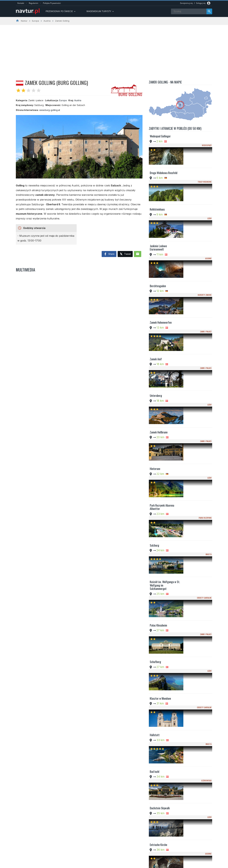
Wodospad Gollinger (160, 136)
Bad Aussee (156, 741)
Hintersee (155, 373)
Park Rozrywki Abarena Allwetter (162, 401)
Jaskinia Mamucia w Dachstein (160, 717)
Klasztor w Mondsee (160, 531)
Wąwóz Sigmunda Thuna (163, 794)
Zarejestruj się (186, 3)
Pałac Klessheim (158, 478)
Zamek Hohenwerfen (161, 268)
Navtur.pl (43, 865)
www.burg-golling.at (50, 110)
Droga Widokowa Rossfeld (164, 162)
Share (109, 254)
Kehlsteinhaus (157, 189)
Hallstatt (155, 557)
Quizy (91, 857)
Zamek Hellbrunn (159, 347)
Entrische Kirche (158, 636)
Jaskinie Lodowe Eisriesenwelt (158, 217)
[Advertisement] (114, 49)
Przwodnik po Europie (99, 845)
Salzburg (154, 426)
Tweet (125, 254)
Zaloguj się (201, 3)
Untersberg (156, 320)
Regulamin (33, 3)
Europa (63, 100)
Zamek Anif (156, 294)
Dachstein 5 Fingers (160, 662)
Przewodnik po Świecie (61, 11)
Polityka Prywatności (52, 3)
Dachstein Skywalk (160, 610)
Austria (78, 100)
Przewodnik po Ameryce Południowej (107, 849)
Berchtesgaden (158, 241)
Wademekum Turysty (99, 853)
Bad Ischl (155, 583)
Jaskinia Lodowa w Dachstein (165, 689)
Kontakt (21, 3)
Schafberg (155, 504)
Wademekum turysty (100, 11)
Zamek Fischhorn (159, 767)
